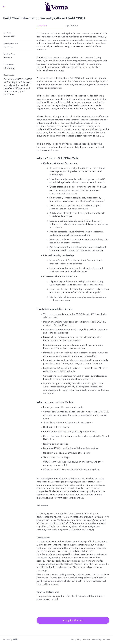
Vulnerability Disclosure (101, 640)
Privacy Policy (76, 640)
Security (86, 640)
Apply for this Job (73, 620)
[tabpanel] (73, 328)
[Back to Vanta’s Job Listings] (4, 7)
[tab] (50, 26)
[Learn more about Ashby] (11, 640)
